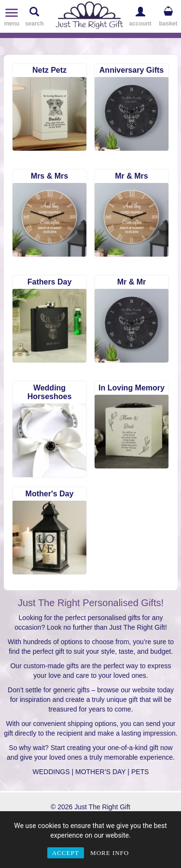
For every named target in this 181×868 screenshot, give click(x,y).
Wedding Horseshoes (50, 392)
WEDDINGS (51, 772)
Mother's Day (50, 494)
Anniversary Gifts (132, 70)
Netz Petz (49, 70)
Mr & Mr (132, 282)
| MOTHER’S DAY (98, 772)
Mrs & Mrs (49, 176)
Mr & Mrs (131, 176)
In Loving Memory (132, 388)
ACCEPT (66, 853)
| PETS (138, 772)
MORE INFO (110, 853)
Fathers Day (50, 282)
